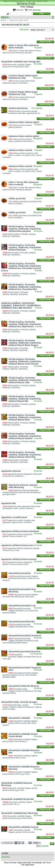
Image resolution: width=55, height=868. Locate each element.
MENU (27, 17)
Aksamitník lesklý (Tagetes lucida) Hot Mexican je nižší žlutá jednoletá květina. (22, 691)
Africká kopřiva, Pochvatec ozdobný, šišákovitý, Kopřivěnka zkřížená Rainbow (25, 247)
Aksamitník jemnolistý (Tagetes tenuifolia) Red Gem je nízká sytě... (22, 657)
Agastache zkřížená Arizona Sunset (19, 559)
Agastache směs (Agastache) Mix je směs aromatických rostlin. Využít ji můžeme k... (21, 507)
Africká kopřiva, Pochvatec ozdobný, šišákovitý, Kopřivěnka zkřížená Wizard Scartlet (25, 436)
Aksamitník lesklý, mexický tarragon (19, 702)
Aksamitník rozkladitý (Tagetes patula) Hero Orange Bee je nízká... (17, 66)
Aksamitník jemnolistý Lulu (22, 606)
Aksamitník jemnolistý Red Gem (24, 652)
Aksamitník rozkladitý (19, 718)
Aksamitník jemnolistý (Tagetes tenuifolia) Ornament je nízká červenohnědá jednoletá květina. (20, 641)
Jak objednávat (28, 865)
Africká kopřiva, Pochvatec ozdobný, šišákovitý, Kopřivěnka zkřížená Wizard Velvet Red (25, 455)
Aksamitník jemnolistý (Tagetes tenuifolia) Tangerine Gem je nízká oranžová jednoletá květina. (20, 675)
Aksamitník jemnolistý (20, 573)
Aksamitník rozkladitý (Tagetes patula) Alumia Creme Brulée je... (20, 740)
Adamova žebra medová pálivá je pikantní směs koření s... (22, 140)
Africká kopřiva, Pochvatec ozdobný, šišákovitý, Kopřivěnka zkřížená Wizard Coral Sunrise (25, 361)
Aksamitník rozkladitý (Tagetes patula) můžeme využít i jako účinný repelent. (20, 723)
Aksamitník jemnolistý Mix (22, 622)
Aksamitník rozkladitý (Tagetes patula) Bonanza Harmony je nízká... (20, 773)
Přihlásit (30, 7)
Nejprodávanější (24, 863)
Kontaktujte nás (39, 863)
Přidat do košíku (45, 42)
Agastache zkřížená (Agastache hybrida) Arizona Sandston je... (17, 535)
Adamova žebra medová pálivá (24, 122)
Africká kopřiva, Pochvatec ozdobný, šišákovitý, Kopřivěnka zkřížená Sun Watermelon (25, 324)
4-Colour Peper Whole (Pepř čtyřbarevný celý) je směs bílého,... (19, 82)
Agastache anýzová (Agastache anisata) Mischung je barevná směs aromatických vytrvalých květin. (22, 492)
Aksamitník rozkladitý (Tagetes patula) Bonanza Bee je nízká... (20, 757)
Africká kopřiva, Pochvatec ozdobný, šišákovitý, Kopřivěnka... (19, 235)
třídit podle (24, 29)
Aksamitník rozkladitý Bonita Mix (18, 799)
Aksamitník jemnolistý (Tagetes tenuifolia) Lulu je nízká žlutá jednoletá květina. (20, 611)
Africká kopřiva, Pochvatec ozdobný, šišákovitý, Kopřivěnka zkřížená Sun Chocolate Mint (25, 287)
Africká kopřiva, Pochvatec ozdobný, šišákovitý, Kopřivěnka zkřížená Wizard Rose (25, 417)
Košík (30, 10)
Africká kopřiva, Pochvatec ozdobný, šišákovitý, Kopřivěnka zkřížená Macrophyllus (25, 229)
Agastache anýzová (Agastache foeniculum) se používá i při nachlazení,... (22, 475)
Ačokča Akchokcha (18, 108)
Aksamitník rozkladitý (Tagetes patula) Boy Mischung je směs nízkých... (18, 817)
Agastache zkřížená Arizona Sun (17, 545)
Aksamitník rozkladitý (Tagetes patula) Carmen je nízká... (22, 831)
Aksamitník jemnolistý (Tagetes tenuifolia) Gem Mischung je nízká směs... (20, 596)
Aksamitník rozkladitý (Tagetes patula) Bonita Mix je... (17, 803)
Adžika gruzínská (17, 199)
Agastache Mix (9, 503)
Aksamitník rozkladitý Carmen (23, 827)
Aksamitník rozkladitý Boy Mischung (19, 813)
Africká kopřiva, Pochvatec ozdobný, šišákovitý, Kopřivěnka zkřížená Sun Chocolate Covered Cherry (21, 267)
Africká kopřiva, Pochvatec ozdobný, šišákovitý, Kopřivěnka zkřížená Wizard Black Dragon (25, 343)
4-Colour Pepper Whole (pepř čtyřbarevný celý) (23, 77)
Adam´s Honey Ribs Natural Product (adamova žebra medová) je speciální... (22, 52)
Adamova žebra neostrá (20, 150)
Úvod (49, 863)
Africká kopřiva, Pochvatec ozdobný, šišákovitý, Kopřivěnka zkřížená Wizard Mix (25, 399)
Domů (3, 20)
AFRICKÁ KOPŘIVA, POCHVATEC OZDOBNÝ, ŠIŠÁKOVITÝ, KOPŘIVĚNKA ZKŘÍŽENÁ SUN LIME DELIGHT (21, 306)
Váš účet (20, 10)
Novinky (13, 863)
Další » (37, 843)
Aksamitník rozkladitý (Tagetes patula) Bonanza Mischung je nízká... (20, 789)
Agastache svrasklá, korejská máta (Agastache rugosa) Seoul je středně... (19, 521)
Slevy (6, 863)
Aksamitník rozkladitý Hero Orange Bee (21, 62)
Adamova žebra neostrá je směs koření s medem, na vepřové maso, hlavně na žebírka (22, 155)
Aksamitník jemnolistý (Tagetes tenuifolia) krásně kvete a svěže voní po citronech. (21, 578)
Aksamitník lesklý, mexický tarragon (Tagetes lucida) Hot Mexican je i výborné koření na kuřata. (22, 707)
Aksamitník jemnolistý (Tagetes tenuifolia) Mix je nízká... (21, 626)
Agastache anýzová (11, 471)
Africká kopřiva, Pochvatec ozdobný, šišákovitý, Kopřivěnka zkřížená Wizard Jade (25, 380)
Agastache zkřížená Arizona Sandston (20, 531)
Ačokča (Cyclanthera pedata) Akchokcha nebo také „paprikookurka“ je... (25, 112)
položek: (45, 846)
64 (30, 843)
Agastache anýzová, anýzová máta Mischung (23, 486)
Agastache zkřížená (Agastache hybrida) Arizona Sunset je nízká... (17, 563)
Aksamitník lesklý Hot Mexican (24, 686)
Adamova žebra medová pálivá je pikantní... (21, 126)
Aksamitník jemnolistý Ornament (25, 636)
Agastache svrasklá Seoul (14, 517)
